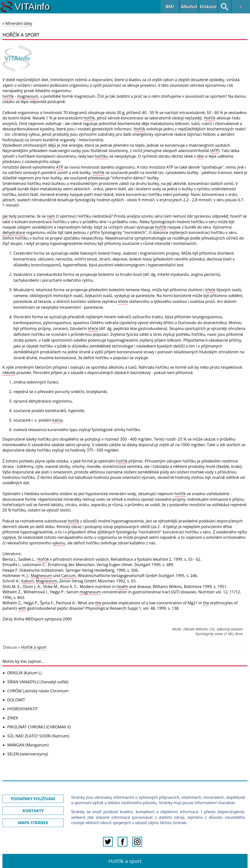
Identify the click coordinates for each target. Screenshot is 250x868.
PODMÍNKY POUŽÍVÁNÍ (33, 799)
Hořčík (210, 118)
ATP (215, 151)
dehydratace (14, 232)
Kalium (27, 581)
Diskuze (208, 7)
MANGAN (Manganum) (28, 745)
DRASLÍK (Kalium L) (24, 673)
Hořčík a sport (34, 647)
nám (51, 216)
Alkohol (189, 7)
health (122, 587)
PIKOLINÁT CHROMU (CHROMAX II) (39, 727)
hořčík (8, 96)
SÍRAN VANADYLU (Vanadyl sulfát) (38, 682)
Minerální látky (19, 23)
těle (200, 156)
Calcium (68, 576)
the (98, 603)
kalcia (57, 420)
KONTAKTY (33, 811)
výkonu (59, 543)
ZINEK (13, 718)
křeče (210, 290)
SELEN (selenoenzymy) (28, 754)
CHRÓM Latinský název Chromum (38, 691)
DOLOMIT (16, 700)
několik (9, 373)
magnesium (28, 96)
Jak (5, 216)
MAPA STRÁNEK (33, 823)
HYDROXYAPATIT (23, 709)
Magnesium (41, 576)
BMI (170, 7)
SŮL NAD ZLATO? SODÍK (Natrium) (38, 736)
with (22, 608)
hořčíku (102, 156)
